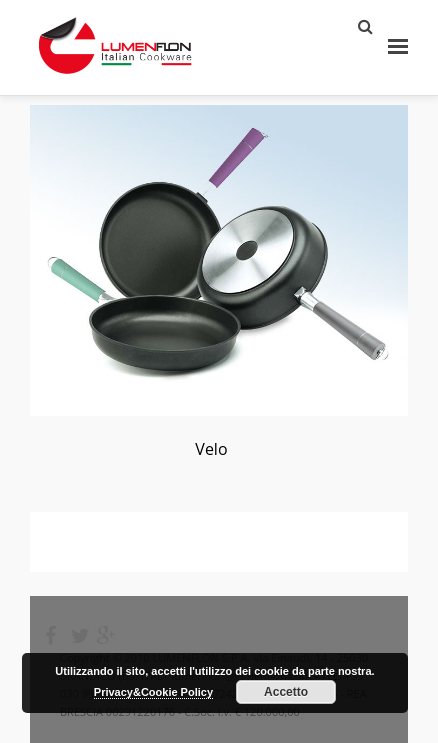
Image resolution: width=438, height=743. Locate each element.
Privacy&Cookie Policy (153, 692)
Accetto (286, 692)
